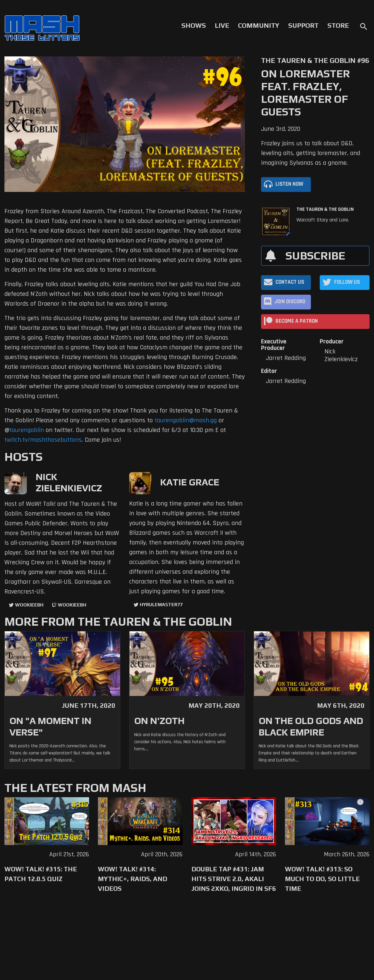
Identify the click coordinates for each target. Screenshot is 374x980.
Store (338, 25)
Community (259, 25)
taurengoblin (27, 430)
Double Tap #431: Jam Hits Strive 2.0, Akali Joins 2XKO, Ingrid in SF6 (234, 879)
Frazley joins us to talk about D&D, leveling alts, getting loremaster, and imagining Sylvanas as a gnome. (311, 153)
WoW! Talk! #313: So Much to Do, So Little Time (322, 879)
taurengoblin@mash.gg (186, 420)
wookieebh (72, 605)
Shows (194, 25)
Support (303, 25)
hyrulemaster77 (161, 605)
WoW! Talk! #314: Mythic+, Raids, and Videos (133, 879)
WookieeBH (29, 605)
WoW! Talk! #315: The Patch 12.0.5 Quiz (41, 874)
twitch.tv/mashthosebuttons (43, 440)
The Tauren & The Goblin (325, 209)
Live (222, 25)
